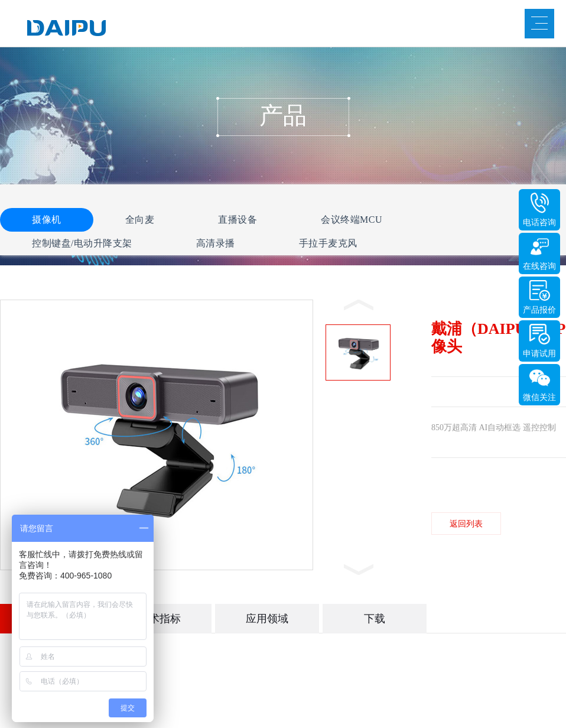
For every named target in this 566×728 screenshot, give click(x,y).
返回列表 (466, 524)
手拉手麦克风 (328, 243)
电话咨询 (539, 222)
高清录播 (216, 243)
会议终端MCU (352, 220)
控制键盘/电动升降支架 (82, 243)
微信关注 (539, 397)
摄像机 (47, 220)
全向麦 (140, 220)
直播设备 (238, 220)
